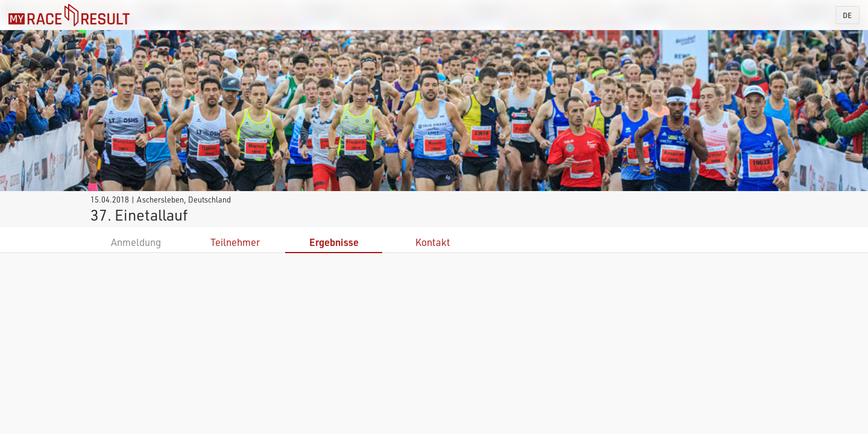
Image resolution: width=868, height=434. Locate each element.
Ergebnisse (334, 242)
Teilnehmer (235, 242)
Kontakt (433, 242)
